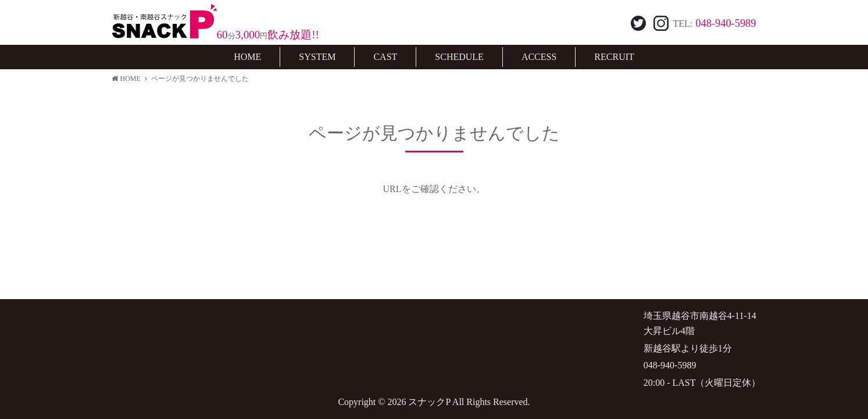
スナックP (429, 402)
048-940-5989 (726, 23)
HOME (126, 79)
